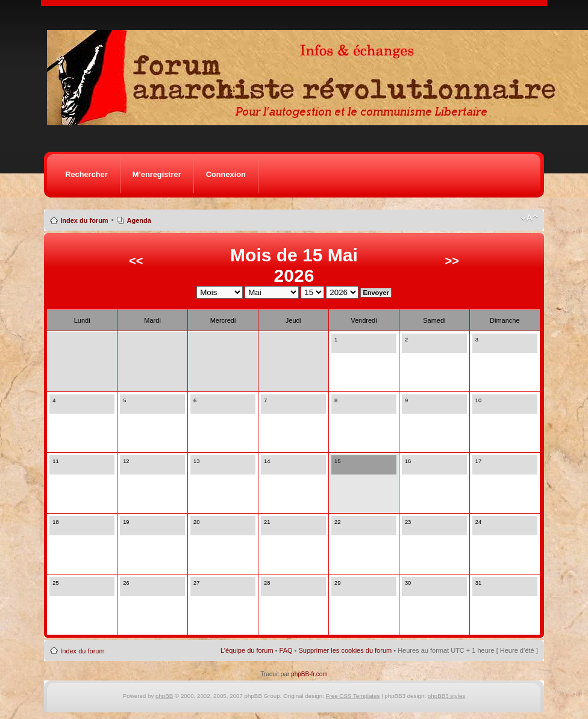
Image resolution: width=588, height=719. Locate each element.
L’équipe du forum (247, 650)
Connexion (226, 174)
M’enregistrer (157, 174)
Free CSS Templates (353, 696)
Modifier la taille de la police (529, 218)
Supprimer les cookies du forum (346, 650)
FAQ (286, 650)
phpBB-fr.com (309, 674)
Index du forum (84, 220)
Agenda (139, 220)
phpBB (164, 696)
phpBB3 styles (446, 696)
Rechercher (86, 174)
